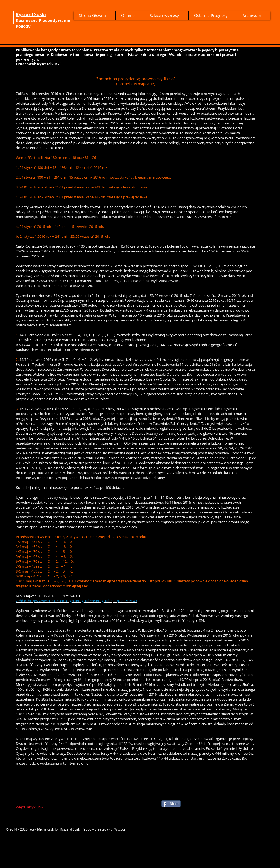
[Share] (171, 804)
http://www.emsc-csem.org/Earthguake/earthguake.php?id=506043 (82, 601)
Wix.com (121, 829)
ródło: (23, 601)
